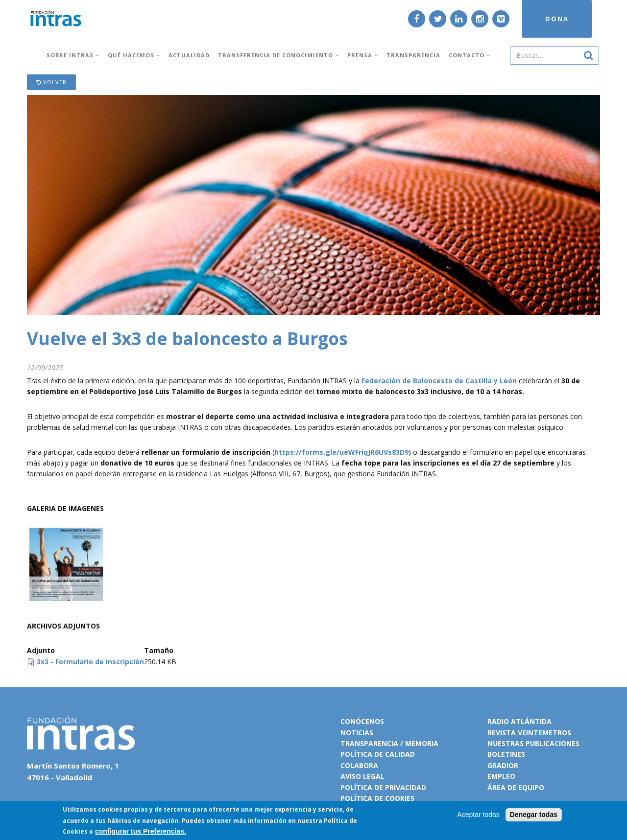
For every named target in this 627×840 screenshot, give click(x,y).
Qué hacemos (134, 55)
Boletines (506, 754)
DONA (557, 19)
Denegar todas (534, 815)
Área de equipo (516, 787)
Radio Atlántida (519, 721)
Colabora (359, 765)
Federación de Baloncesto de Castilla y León (439, 381)
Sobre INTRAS (73, 55)
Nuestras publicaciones (533, 743)
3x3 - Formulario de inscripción (90, 662)
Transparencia (413, 55)
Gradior (503, 765)
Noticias (357, 733)
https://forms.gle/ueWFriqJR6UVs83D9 (341, 452)
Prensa (363, 55)
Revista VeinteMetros (529, 733)
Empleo (501, 776)
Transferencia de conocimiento (278, 55)
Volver (51, 82)
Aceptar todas (478, 815)
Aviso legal (362, 776)
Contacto (470, 55)
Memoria (422, 743)
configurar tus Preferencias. (141, 832)
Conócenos (362, 721)
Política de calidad (378, 754)
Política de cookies (377, 798)
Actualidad (189, 55)
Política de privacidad (383, 787)
